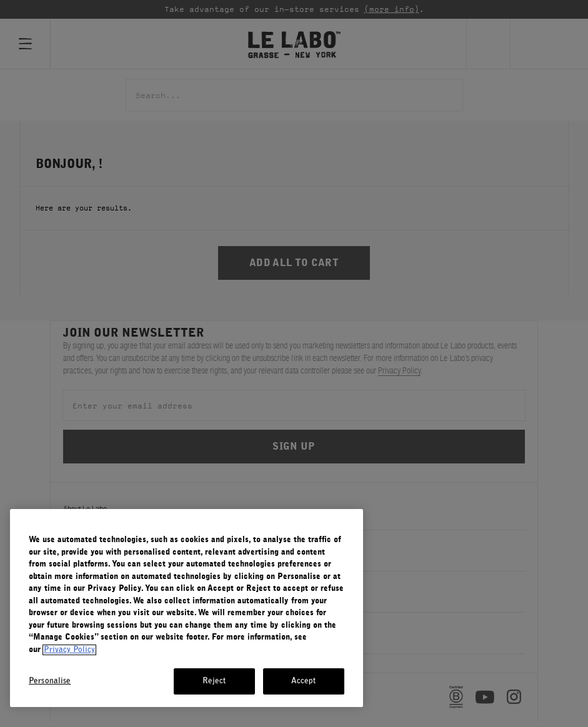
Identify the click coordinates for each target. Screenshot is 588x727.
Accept (304, 681)
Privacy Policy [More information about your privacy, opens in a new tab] (69, 650)
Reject (214, 681)
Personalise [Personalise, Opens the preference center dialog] (50, 681)
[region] (187, 608)
